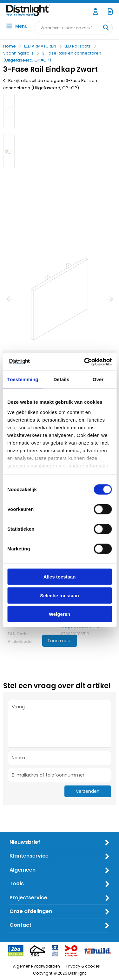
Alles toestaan (60, 577)
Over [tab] (98, 379)
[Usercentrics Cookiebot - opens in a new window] (85, 362)
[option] (9, 111)
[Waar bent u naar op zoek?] (106, 28)
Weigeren (60, 614)
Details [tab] (61, 379)
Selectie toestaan (60, 595)
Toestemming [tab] (23, 379)
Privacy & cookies (83, 966)
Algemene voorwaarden (36, 966)
